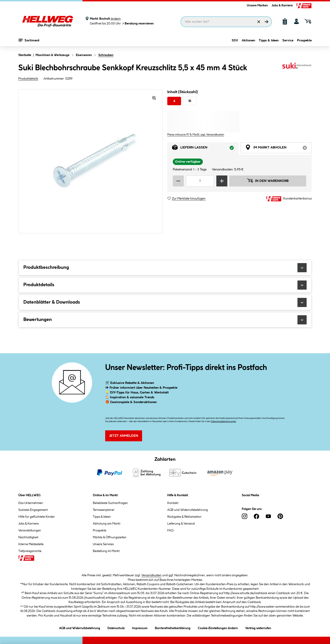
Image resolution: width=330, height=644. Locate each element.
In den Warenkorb (268, 181)
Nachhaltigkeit (28, 537)
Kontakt (173, 503)
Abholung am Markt (107, 524)
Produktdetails (28, 79)
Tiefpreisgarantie (30, 551)
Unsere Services (103, 544)
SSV (235, 40)
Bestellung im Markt (106, 551)
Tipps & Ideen (269, 40)
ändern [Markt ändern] (116, 19)
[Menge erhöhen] (222, 181)
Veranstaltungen (30, 531)
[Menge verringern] (178, 181)
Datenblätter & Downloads (165, 302)
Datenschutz (116, 627)
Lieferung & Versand (181, 524)
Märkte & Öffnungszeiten (110, 537)
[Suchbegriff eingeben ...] (226, 22)
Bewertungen (165, 320)
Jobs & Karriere (282, 5)
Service (288, 40)
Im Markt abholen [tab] (278, 149)
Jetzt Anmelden (124, 436)
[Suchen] (267, 22)
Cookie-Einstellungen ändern (218, 627)
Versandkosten (151, 575)
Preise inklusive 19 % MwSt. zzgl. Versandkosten (196, 135)
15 (190, 101)
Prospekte (304, 40)
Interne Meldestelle (31, 544)
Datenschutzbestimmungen (223, 422)
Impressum (140, 627)
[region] (91, 161)
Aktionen (248, 40)
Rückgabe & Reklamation (184, 517)
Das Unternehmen (31, 503)
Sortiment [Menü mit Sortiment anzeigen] (29, 40)
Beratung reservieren (138, 23)
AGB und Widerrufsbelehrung (188, 510)
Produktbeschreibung (165, 268)
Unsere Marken (257, 5)
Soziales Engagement (33, 510)
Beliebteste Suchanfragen (110, 503)
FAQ (170, 531)
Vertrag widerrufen (258, 628)
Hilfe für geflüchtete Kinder (37, 517)
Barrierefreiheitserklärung (173, 627)
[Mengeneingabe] (200, 181)
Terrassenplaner (104, 510)
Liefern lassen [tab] (205, 149)
